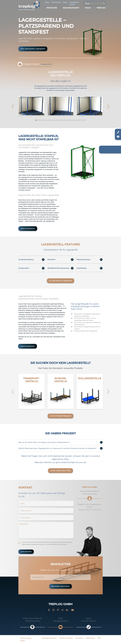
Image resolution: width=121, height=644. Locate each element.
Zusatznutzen (31, 268)
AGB (99, 638)
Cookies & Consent (66, 638)
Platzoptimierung (90, 260)
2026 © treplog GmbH (26, 640)
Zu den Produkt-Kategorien (61, 416)
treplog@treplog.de (60, 621)
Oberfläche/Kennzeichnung (60, 268)
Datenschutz (90, 638)
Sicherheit (60, 260)
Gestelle (36, 64)
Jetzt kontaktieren (28, 228)
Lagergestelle (46, 64)
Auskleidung (90, 268)
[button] (52, 8)
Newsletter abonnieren (61, 586)
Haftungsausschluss (49, 638)
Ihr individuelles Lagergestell (61, 281)
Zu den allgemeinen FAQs (60, 470)
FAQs (65, 2)
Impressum (79, 638)
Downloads (56, 2)
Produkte (27, 64)
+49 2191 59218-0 (89, 621)
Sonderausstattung (31, 260)
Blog (47, 2)
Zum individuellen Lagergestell (33, 49)
